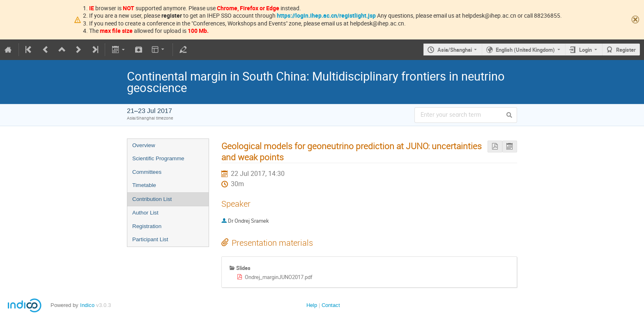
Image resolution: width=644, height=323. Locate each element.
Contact (331, 305)
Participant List (150, 239)
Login (585, 50)
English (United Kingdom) (525, 50)
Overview (144, 145)
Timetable (144, 185)
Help (312, 305)
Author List (145, 213)
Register (626, 50)
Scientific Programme (158, 158)
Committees (147, 172)
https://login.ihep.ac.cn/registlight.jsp (326, 15)
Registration (147, 226)
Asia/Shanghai (455, 50)
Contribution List (152, 199)
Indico (87, 305)
